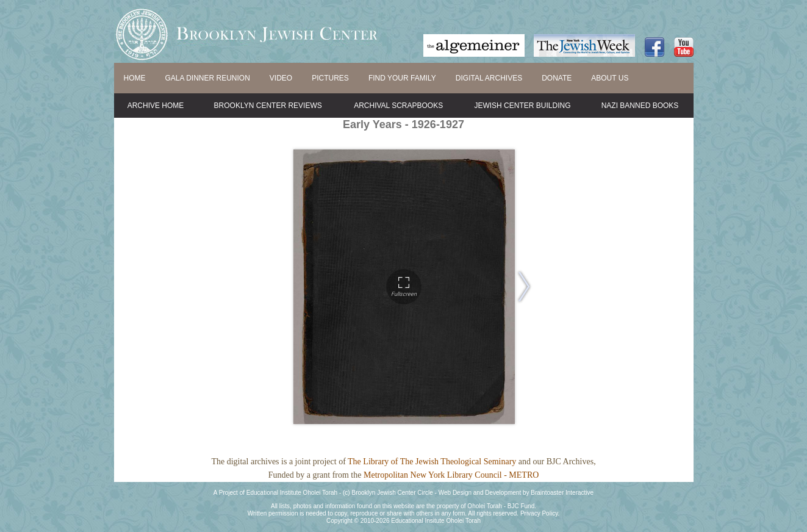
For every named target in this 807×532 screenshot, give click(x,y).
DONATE (557, 78)
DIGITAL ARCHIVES (489, 78)
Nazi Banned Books (640, 106)
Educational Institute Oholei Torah (292, 493)
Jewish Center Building (522, 106)
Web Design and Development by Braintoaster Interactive (516, 493)
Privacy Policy (539, 513)
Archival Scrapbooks (398, 106)
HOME (135, 78)
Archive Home (156, 106)
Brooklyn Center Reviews (268, 106)
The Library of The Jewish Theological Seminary (432, 462)
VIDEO (281, 78)
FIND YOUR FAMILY (402, 78)
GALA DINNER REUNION (208, 78)
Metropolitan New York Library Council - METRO (451, 475)
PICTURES (330, 78)
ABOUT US (610, 78)
